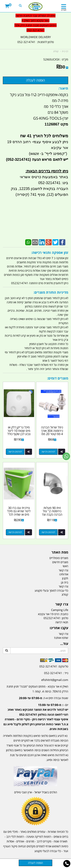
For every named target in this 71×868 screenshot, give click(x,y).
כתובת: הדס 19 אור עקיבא (53, 614)
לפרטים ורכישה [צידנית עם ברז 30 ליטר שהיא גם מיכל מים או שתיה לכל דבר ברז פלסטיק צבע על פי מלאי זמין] (15, 532)
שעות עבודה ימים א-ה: (44, 698)
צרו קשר (62, 604)
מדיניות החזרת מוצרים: (51, 292)
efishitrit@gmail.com (55, 680)
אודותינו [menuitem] (64, 574)
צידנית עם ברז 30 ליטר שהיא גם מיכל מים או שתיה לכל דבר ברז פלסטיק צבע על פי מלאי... (19, 514)
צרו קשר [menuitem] (63, 570)
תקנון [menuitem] (65, 578)
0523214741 (52, 618)
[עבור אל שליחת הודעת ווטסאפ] (66, 456)
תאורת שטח (61, 841)
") (66, 154)
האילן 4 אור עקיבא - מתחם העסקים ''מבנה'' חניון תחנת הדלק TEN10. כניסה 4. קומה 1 (37, 689)
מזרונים (30, 841)
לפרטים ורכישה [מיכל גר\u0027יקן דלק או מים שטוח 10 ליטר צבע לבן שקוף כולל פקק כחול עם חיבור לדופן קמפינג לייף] (15, 452)
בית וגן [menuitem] (65, 582)
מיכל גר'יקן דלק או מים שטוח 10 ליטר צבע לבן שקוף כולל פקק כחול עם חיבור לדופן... (19, 434)
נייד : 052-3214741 (56, 673)
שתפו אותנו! (61, 638)
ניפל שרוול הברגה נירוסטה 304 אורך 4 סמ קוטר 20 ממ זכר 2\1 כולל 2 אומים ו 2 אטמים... (52, 434)
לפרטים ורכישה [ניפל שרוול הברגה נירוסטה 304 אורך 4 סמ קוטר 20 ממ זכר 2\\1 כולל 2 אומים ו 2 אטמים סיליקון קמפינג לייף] (48, 452)
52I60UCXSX (51, 59)
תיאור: (63, 88)
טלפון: (65, 618)
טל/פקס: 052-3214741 (54, 666)
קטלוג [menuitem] (65, 594)
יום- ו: (36, 717)
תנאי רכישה (62, 622)
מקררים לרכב (44, 841)
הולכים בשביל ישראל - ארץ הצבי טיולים (36, 792)
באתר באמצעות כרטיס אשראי (44, 177)
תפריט (64, 10)
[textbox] (35, 714)
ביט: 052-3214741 (53, 183)
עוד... (64, 644)
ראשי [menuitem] (65, 566)
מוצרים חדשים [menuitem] (60, 562)
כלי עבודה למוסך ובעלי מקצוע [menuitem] (51, 590)
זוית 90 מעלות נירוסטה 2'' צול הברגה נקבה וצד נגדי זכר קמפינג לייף (52, 514)
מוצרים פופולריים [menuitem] (59, 558)
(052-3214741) (18, 159)
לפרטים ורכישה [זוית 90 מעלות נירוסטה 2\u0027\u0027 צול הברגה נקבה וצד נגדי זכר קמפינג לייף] (48, 532)
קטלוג (56, 51)
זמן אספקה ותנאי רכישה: (50, 252)
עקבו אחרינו (59, 628)
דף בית (65, 51)
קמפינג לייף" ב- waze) (47, 154)
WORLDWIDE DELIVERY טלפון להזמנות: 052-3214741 (36, 39)
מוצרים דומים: (58, 378)
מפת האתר (60, 552)
